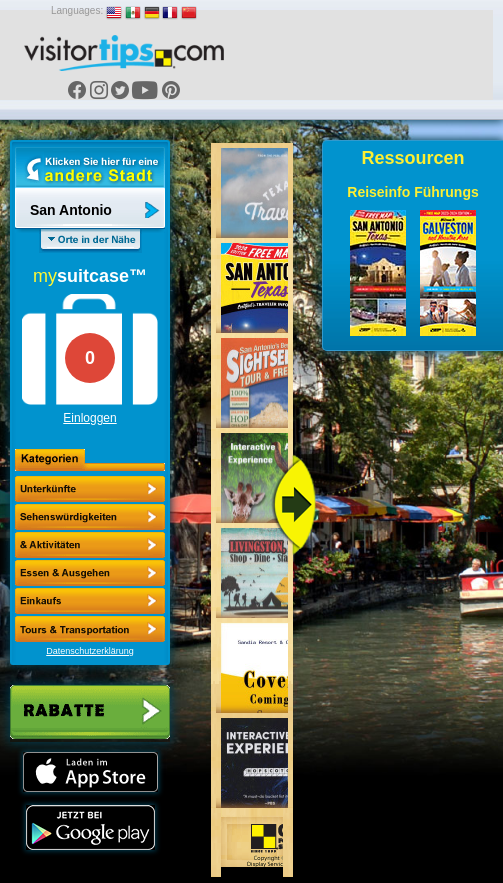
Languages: (77, 10)
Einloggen (89, 418)
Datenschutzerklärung (90, 651)
